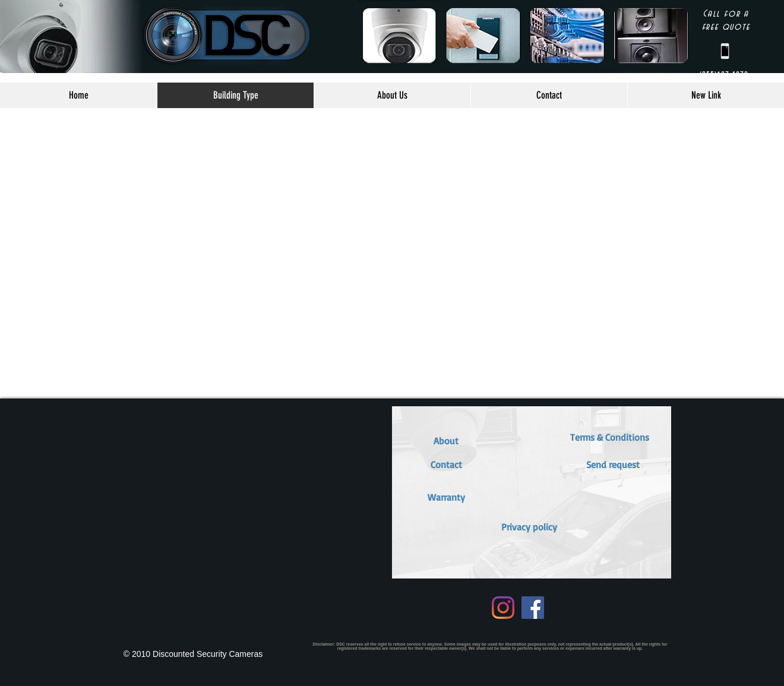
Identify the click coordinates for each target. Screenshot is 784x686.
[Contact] (446, 464)
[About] (446, 441)
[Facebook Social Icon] (533, 608)
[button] (446, 497)
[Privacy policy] (529, 527)
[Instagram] (503, 608)
